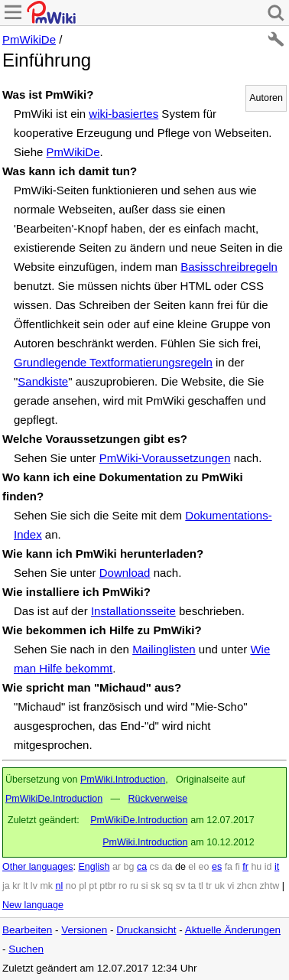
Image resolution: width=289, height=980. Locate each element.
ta (192, 886)
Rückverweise (157, 799)
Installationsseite (133, 611)
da (167, 867)
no (71, 886)
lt (25, 886)
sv (181, 886)
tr (209, 886)
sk (156, 886)
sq (168, 886)
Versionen (84, 930)
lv (34, 886)
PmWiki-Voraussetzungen (165, 458)
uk (219, 886)
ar (117, 867)
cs (155, 867)
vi (231, 886)
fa (229, 867)
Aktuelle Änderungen (233, 930)
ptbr (108, 886)
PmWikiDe (29, 39)
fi (238, 867)
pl (83, 886)
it (277, 867)
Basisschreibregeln (229, 267)
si (145, 886)
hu (256, 867)
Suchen (26, 949)
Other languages (37, 867)
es (217, 867)
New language (33, 905)
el (192, 867)
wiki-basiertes (123, 114)
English (94, 867)
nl (60, 886)
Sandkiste (43, 381)
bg (128, 867)
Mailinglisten (164, 649)
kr (16, 886)
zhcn (247, 886)
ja (6, 886)
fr (245, 867)
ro (123, 886)
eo (204, 867)
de (180, 867)
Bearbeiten (27, 930)
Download (125, 573)
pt (93, 886)
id (268, 867)
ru (134, 886)
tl (201, 886)
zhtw (270, 886)
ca (142, 867)
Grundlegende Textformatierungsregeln (113, 362)
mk (46, 886)
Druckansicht (146, 930)
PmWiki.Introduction (123, 780)
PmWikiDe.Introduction (54, 799)
